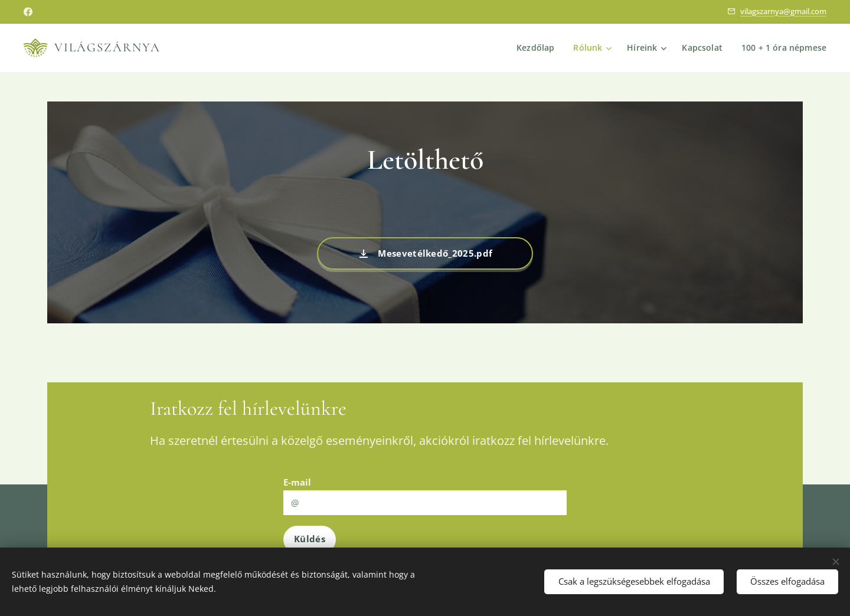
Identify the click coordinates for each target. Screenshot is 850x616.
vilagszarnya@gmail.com (783, 11)
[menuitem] (535, 48)
